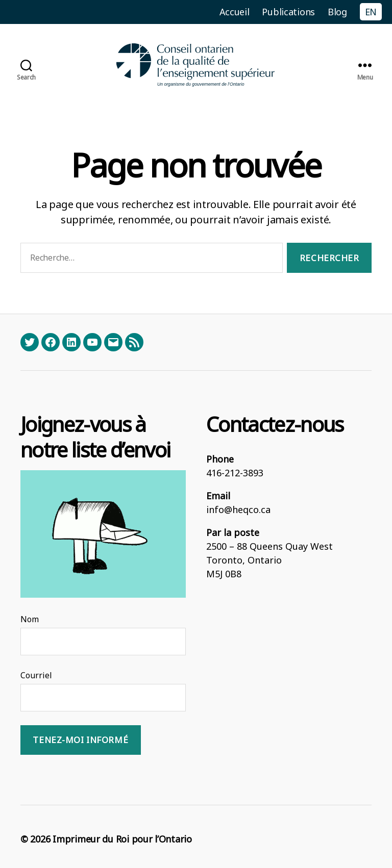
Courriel (36, 675)
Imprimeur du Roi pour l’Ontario (122, 839)
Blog (337, 12)
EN (371, 12)
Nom (30, 619)
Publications (288, 12)
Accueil (235, 12)
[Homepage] (196, 65)
